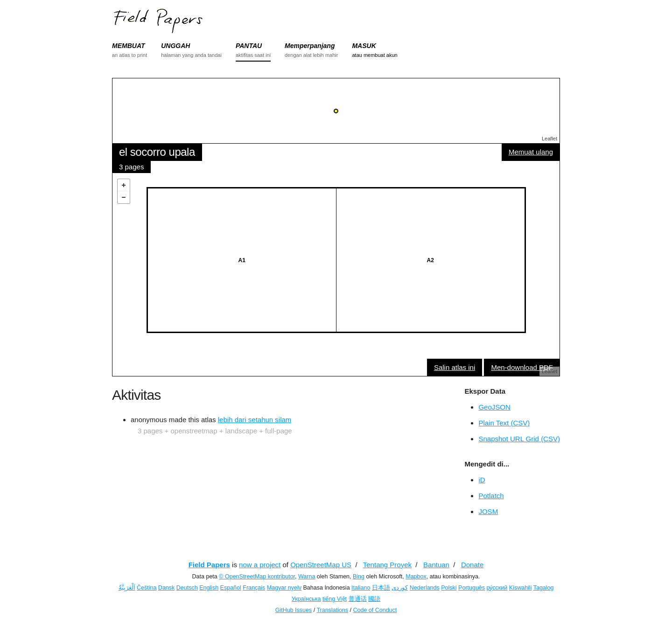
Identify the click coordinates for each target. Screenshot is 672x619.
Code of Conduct (375, 610)
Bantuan (436, 565)
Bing (359, 577)
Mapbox (416, 577)
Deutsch (187, 588)
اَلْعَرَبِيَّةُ (127, 588)
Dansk (166, 588)
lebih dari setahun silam (255, 420)
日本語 (381, 588)
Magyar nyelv (284, 588)
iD (482, 480)
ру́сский (497, 588)
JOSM (488, 511)
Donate (472, 565)
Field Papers (209, 565)
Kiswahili (521, 588)
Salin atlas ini (455, 367)
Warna (307, 577)
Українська (306, 599)
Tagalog (544, 588)
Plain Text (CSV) (504, 423)
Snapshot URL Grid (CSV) (519, 439)
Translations (332, 610)
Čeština (147, 588)
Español (231, 588)
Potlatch (491, 496)
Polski (449, 588)
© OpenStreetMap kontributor (257, 577)
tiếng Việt (335, 599)
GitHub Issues (294, 610)
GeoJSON (494, 407)
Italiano (361, 588)
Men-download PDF (522, 367)
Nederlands (425, 588)
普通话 (358, 599)
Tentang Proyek (387, 565)
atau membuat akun (374, 55)
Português (472, 588)
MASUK (364, 46)
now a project (260, 565)
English (209, 588)
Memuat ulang (531, 152)
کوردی (400, 588)
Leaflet (549, 139)
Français (254, 588)
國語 (374, 599)
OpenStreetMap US (321, 565)
